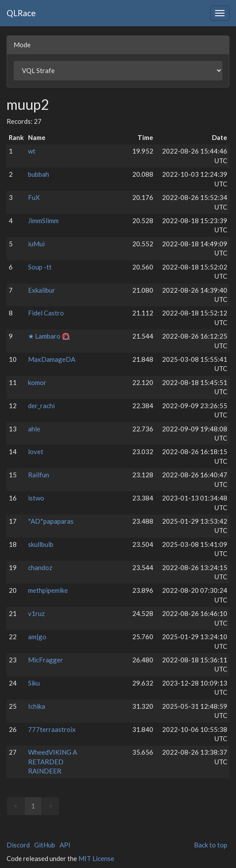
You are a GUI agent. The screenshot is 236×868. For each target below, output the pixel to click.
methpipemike (48, 590)
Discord (18, 845)
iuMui (36, 244)
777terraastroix (52, 729)
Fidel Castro (46, 313)
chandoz (40, 567)
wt (32, 151)
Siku (34, 683)
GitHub (45, 845)
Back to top (211, 845)
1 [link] (33, 806)
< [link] (16, 806)
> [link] (51, 806)
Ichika (37, 706)
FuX (34, 197)
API (65, 845)
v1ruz (36, 613)
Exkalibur (42, 290)
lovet (36, 451)
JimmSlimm (43, 220)
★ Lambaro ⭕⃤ (49, 336)
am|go (37, 637)
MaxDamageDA (52, 359)
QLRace (21, 13)
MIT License (96, 858)
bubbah (39, 174)
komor (37, 382)
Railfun (39, 475)
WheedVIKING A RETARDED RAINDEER (53, 761)
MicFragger (46, 660)
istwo (36, 498)
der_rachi (41, 406)
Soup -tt (40, 267)
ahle (34, 429)
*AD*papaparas (51, 521)
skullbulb (41, 544)
